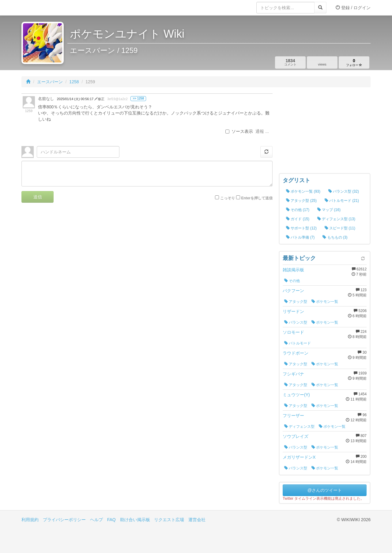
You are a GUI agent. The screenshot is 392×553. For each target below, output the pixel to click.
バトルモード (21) (342, 201)
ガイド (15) (298, 219)
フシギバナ (293, 374)
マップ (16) (329, 210)
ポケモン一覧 (325, 302)
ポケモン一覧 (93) (303, 191)
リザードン (293, 311)
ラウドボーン (296, 353)
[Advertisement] (325, 132)
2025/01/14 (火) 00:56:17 (76, 99)
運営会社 (197, 520)
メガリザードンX (299, 457)
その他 (292, 281)
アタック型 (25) (301, 201)
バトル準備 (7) (300, 237)
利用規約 (30, 520)
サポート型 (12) (301, 228)
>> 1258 (138, 98)
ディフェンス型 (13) (336, 219)
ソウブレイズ (296, 436)
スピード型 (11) (340, 228)
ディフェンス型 (299, 427)
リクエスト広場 (169, 520)
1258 (74, 82)
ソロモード (293, 332)
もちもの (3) (335, 237)
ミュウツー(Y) (296, 395)
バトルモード (298, 343)
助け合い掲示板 (135, 520)
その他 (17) (298, 210)
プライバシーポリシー (64, 520)
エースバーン (50, 82)
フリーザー (293, 416)
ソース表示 (239, 131)
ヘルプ (96, 520)
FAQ (111, 520)
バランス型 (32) (344, 191)
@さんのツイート (325, 490)
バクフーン (293, 291)
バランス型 (296, 322)
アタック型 (296, 302)
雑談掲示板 (293, 270)
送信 (38, 197)
